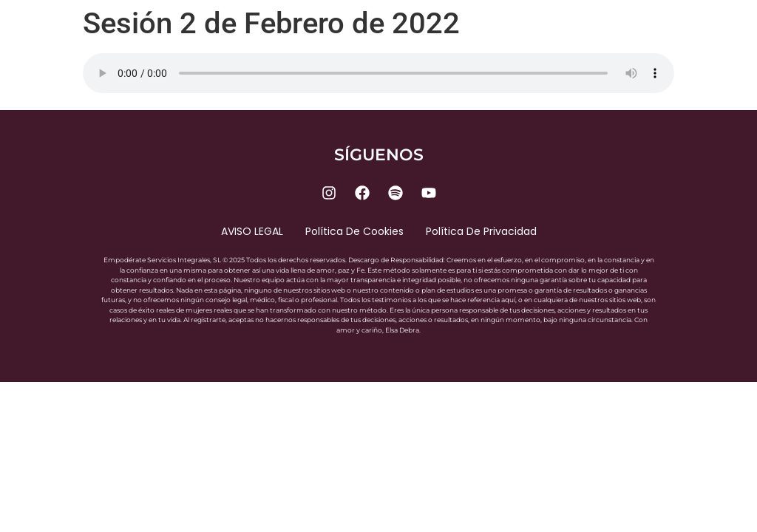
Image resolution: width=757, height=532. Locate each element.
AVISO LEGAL (252, 231)
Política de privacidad (481, 231)
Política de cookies (354, 231)
